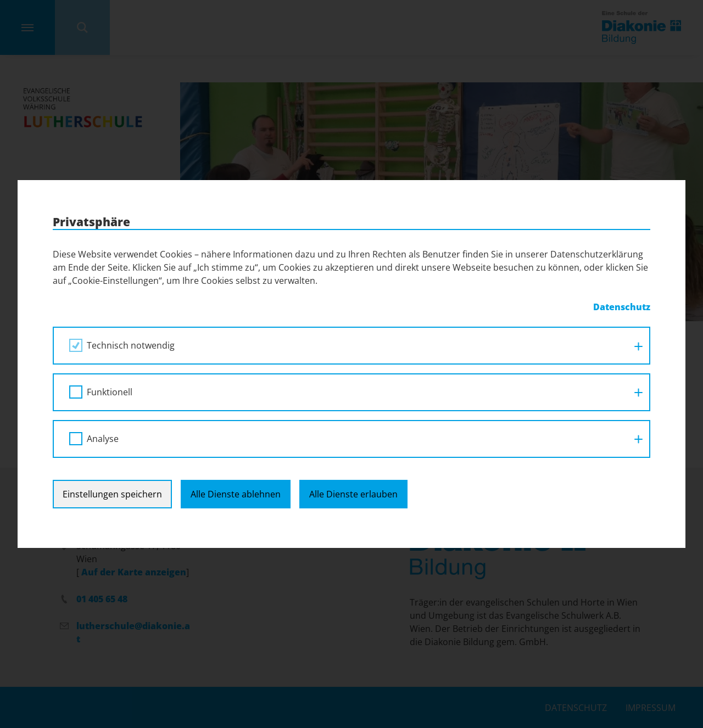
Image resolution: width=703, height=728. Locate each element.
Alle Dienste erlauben (353, 494)
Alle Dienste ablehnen (236, 494)
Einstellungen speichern (112, 494)
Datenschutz (622, 307)
